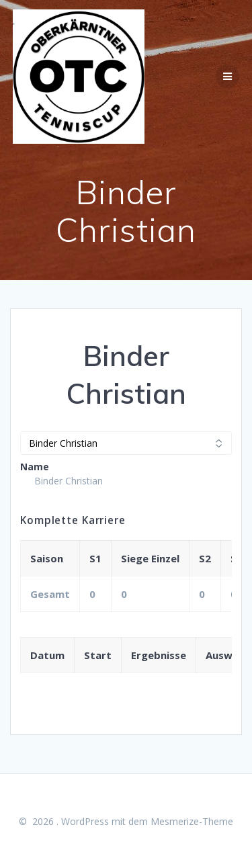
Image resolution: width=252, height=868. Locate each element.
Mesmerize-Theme (192, 821)
